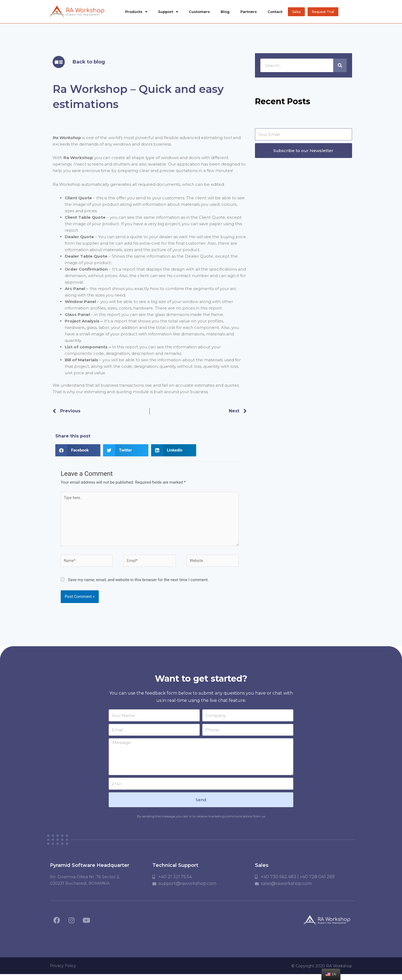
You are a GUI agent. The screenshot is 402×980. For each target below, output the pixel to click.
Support (168, 12)
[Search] (340, 65)
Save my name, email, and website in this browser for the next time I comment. (138, 585)
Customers (199, 12)
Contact (275, 12)
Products (136, 12)
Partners (249, 12)
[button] (296, 12)
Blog (225, 12)
